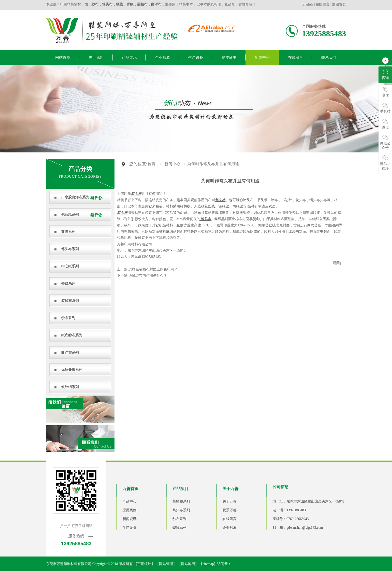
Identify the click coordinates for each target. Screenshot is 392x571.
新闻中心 (262, 57)
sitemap (208, 564)
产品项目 (180, 489)
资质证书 (229, 57)
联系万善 (229, 510)
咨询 (385, 74)
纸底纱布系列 (72, 335)
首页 (151, 164)
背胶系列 (68, 232)
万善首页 (130, 489)
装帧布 (142, 4)
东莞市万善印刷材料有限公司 (69, 564)
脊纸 (130, 4)
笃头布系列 (70, 249)
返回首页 (339, 4)
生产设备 (196, 57)
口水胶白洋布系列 (75, 197)
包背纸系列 (70, 215)
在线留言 (322, 4)
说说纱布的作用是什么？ (148, 276)
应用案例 (129, 510)
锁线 (119, 4)
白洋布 (156, 4)
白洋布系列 (70, 352)
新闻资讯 (129, 519)
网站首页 (63, 57)
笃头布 (107, 4)
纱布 (95, 4)
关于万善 (230, 489)
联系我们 (329, 57)
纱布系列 (68, 318)
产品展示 (129, 57)
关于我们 (96, 57)
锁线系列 (68, 284)
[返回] (336, 263)
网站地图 (188, 564)
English (308, 4)
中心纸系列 (70, 266)
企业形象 (162, 57)
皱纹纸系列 (70, 387)
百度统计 (144, 564)
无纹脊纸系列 (72, 370)
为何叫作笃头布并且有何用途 (213, 164)
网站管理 (166, 564)
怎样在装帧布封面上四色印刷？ (153, 269)
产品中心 (129, 501)
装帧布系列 (70, 301)
